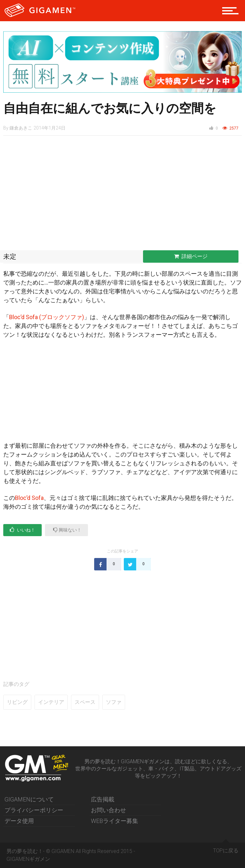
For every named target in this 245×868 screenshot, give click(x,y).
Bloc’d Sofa (29, 498)
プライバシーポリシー (34, 810)
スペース (85, 702)
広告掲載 (103, 799)
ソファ (114, 702)
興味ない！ (67, 530)
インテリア (51, 702)
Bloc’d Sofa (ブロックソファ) (47, 317)
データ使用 (19, 821)
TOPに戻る (226, 848)
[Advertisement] (122, 195)
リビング (17, 702)
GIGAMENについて (29, 799)
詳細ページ (191, 256)
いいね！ (22, 530)
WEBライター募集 (115, 821)
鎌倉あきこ (21, 128)
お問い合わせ (108, 810)
